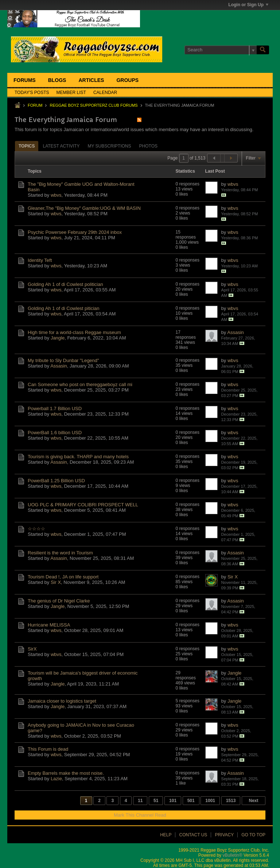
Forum (35, 105)
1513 (231, 801)
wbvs (56, 195)
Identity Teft (40, 260)
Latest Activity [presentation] (61, 146)
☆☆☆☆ (36, 529)
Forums (25, 80)
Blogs (57, 80)
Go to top (253, 835)
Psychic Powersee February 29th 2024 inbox (75, 232)
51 (156, 801)
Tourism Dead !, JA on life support (63, 577)
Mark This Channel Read (140, 815)
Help (166, 835)
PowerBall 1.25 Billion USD (56, 481)
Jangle (58, 338)
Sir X (56, 582)
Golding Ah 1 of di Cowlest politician (65, 284)
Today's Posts (32, 93)
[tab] (27, 146)
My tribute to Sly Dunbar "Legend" (63, 360)
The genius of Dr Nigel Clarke (59, 601)
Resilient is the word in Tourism (60, 553)
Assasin (236, 332)
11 (140, 801)
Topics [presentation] (27, 146)
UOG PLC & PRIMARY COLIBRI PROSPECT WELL (83, 505)
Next (253, 801)
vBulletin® (232, 855)
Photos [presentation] (148, 146)
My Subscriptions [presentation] (109, 146)
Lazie (56, 779)
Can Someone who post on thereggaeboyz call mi (80, 384)
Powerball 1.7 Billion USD (55, 409)
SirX (32, 649)
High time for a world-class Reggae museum (74, 332)
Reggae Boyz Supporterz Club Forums (94, 105)
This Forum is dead (48, 749)
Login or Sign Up (248, 5)
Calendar (105, 93)
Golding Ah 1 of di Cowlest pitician (64, 308)
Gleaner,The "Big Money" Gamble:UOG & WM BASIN (84, 208)
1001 (210, 801)
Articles (91, 80)
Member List (71, 93)
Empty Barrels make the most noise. (66, 773)
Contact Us (193, 835)
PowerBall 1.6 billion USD (55, 433)
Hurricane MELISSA (49, 625)
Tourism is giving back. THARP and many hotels (78, 457)
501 (191, 801)
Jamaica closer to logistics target (62, 701)
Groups (127, 80)
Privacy (224, 835)
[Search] (221, 50)
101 (173, 801)
